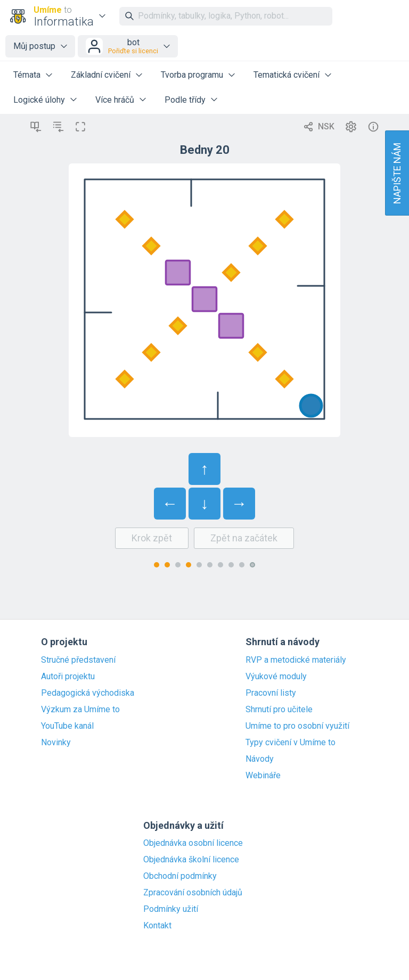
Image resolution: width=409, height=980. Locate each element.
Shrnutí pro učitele (279, 710)
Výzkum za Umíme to (80, 710)
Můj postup (34, 46)
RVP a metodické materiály (296, 660)
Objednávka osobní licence (193, 843)
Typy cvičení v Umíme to (291, 743)
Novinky (56, 743)
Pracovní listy (271, 693)
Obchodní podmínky (180, 876)
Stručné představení (78, 660)
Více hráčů (115, 100)
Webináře (263, 776)
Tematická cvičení (287, 75)
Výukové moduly (276, 677)
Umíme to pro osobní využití (297, 726)
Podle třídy (185, 100)
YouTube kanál (67, 726)
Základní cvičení (101, 75)
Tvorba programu (192, 75)
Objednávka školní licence (191, 860)
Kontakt (157, 926)
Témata (27, 75)
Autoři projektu (68, 677)
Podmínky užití (171, 909)
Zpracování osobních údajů (193, 893)
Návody (260, 759)
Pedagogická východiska (88, 693)
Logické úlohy (39, 100)
